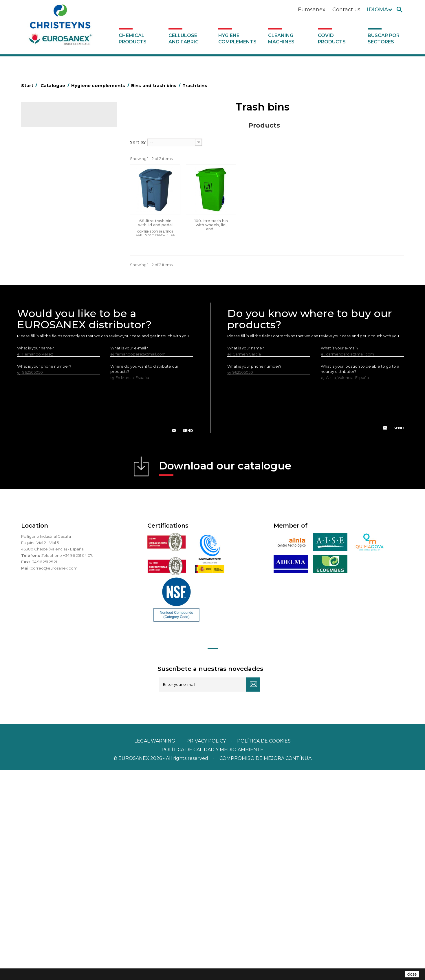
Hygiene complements (237, 39)
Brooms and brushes (52, 275)
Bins (41, 238)
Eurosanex (312, 10)
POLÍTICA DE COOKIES (264, 951)
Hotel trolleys (45, 211)
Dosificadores (45, 382)
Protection (42, 338)
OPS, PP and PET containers (58, 266)
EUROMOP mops (48, 320)
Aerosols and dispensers (55, 166)
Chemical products (133, 39)
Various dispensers (50, 391)
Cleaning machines (281, 39)
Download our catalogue (225, 678)
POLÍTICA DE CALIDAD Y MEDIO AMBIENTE (212, 960)
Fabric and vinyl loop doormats (61, 293)
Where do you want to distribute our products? (144, 579)
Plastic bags (43, 193)
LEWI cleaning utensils (53, 373)
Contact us (346, 10)
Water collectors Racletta (56, 347)
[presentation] (105, 621)
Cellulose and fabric (184, 39)
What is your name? (35, 558)
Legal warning (155, 951)
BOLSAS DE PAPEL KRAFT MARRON (66, 202)
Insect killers (44, 311)
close (412, 974)
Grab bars (41, 184)
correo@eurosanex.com (54, 778)
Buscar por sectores (384, 39)
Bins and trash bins (49, 229)
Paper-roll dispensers (52, 329)
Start (30, 85)
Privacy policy (207, 951)
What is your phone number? (44, 576)
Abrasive (40, 157)
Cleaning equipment (52, 257)
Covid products (332, 39)
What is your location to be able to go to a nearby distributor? (360, 579)
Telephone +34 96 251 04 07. (67, 765)
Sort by (138, 142)
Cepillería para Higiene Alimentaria (65, 284)
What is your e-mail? (129, 558)
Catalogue (50, 119)
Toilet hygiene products (54, 302)
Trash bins (46, 248)
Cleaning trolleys (48, 220)
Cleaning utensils (48, 364)
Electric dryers (46, 355)
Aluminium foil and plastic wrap (61, 175)
